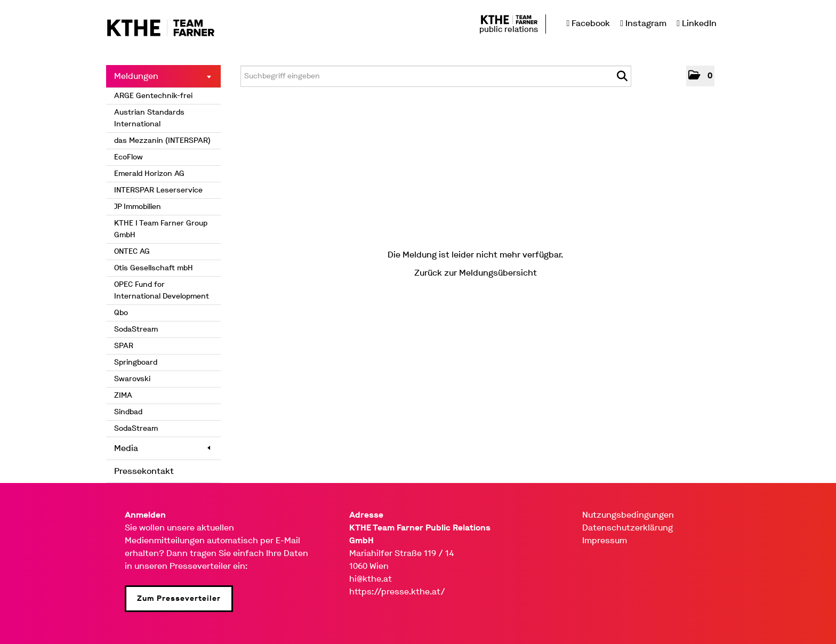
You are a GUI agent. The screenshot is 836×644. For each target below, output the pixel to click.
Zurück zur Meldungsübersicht (476, 273)
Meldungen (163, 76)
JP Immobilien (138, 207)
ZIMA (123, 395)
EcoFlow (128, 157)
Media (162, 448)
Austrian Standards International (149, 118)
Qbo (121, 313)
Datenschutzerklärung (628, 528)
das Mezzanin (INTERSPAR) (162, 140)
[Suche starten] (622, 76)
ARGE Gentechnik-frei (153, 96)
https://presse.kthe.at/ (397, 591)
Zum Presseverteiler (179, 598)
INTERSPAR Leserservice (158, 190)
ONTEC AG (132, 251)
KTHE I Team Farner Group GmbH (161, 229)
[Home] (161, 29)
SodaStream (136, 329)
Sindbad (128, 412)
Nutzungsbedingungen (628, 515)
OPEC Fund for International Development (162, 290)
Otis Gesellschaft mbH (154, 268)
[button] (700, 76)
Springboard (136, 362)
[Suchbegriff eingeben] (436, 76)
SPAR (124, 346)
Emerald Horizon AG (149, 174)
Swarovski (132, 379)
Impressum (605, 540)
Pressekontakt (144, 471)
